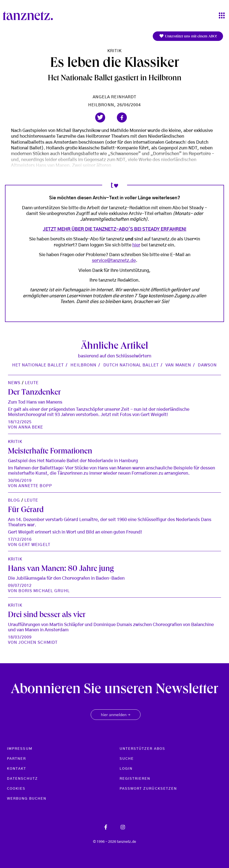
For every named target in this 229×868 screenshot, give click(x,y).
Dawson (207, 365)
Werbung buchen (27, 799)
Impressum (20, 749)
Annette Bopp (35, 486)
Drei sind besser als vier (47, 616)
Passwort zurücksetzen (148, 789)
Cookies (16, 789)
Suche (127, 759)
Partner (17, 759)
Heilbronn (83, 365)
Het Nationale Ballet (38, 365)
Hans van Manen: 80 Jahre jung (61, 569)
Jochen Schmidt (38, 643)
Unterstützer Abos (142, 749)
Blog (14, 500)
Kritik (114, 51)
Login (126, 769)
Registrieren (135, 779)
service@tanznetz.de (114, 261)
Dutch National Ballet (131, 365)
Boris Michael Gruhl (44, 591)
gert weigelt (34, 545)
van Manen (178, 365)
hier (136, 245)
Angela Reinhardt (115, 97)
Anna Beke (31, 427)
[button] (100, 117)
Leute (32, 383)
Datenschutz (22, 779)
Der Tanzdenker (34, 393)
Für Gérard (26, 511)
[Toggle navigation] (222, 16)
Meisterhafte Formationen (50, 452)
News (14, 383)
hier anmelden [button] (116, 715)
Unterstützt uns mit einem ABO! (188, 36)
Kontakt (17, 769)
